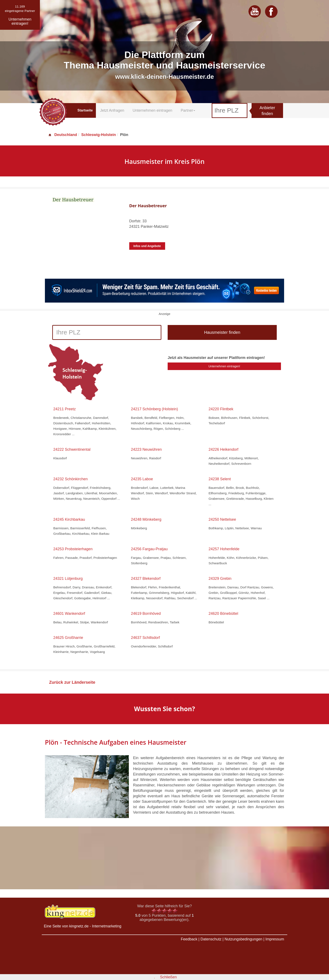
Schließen (168, 977)
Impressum (275, 939)
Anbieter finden (267, 111)
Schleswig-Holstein (99, 135)
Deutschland (63, 135)
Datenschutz (211, 939)
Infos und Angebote (147, 246)
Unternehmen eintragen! (224, 366)
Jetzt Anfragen (112, 110)
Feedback (189, 939)
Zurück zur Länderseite (72, 682)
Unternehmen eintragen (152, 110)
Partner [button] (188, 110)
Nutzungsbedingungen (243, 939)
